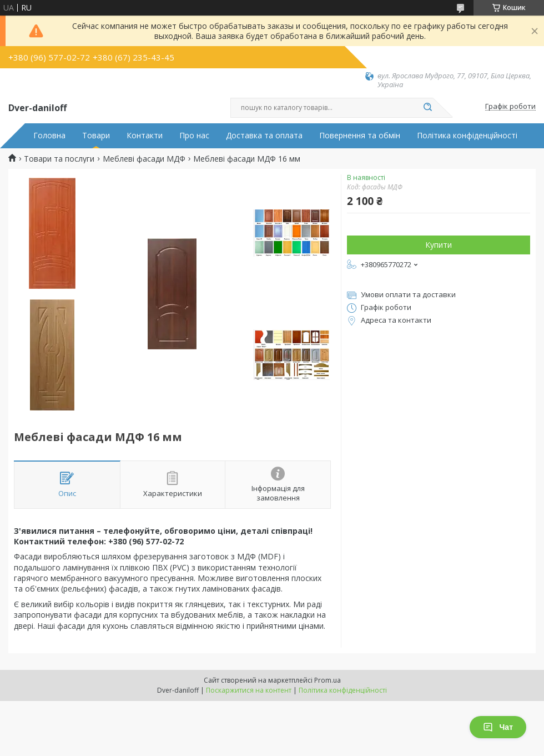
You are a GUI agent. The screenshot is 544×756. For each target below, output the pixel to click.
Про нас (194, 136)
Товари (96, 136)
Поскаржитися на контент (249, 690)
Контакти (145, 136)
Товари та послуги (59, 159)
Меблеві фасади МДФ (144, 159)
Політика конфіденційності (467, 136)
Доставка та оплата (264, 136)
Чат (498, 727)
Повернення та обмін (360, 136)
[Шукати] (427, 108)
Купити (439, 245)
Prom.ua (328, 680)
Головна (49, 136)
